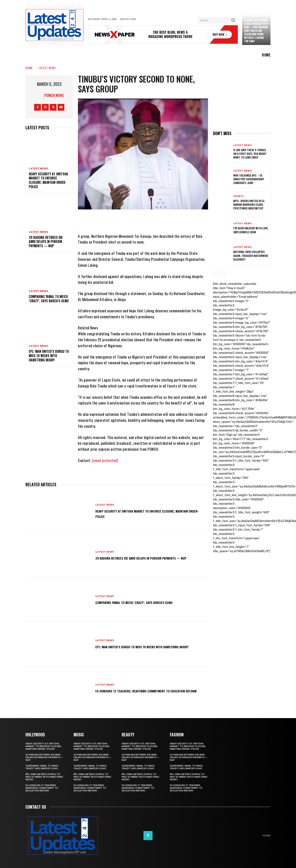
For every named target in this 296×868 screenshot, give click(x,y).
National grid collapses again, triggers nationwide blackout (251, 255)
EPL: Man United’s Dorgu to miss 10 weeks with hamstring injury (49, 356)
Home (29, 68)
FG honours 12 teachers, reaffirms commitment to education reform (142, 691)
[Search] (233, 20)
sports (239, 196)
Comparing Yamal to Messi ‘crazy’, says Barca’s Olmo (49, 299)
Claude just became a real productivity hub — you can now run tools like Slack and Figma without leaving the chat (256, 30)
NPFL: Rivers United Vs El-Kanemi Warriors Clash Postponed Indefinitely (249, 204)
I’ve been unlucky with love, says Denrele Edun (251, 230)
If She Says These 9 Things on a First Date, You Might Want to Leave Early (250, 153)
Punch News (54, 95)
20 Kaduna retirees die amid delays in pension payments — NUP (46, 242)
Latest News (47, 68)
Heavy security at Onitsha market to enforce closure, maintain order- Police (48, 180)
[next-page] (222, 273)
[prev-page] (216, 273)
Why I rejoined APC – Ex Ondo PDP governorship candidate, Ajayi (249, 179)
